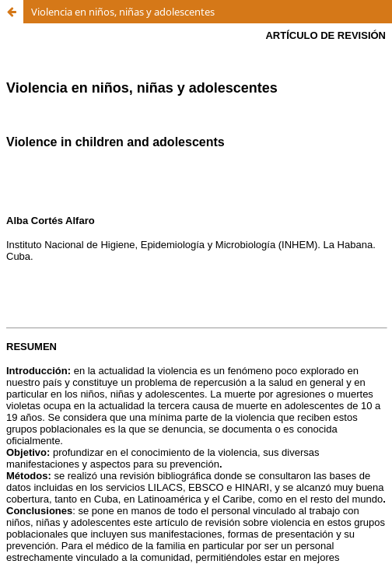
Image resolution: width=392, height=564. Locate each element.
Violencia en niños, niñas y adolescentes (123, 12)
